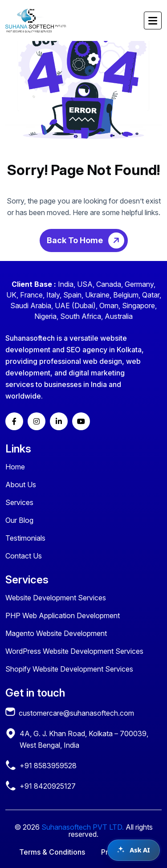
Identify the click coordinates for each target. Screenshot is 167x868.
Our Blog (19, 520)
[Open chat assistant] (134, 850)
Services (19, 502)
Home (15, 467)
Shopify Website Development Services (69, 669)
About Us (21, 485)
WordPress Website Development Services (74, 651)
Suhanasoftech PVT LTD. (83, 827)
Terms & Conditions (52, 852)
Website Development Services (56, 598)
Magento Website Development (56, 633)
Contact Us (24, 556)
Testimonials (25, 538)
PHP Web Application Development (63, 615)
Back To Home (87, 240)
